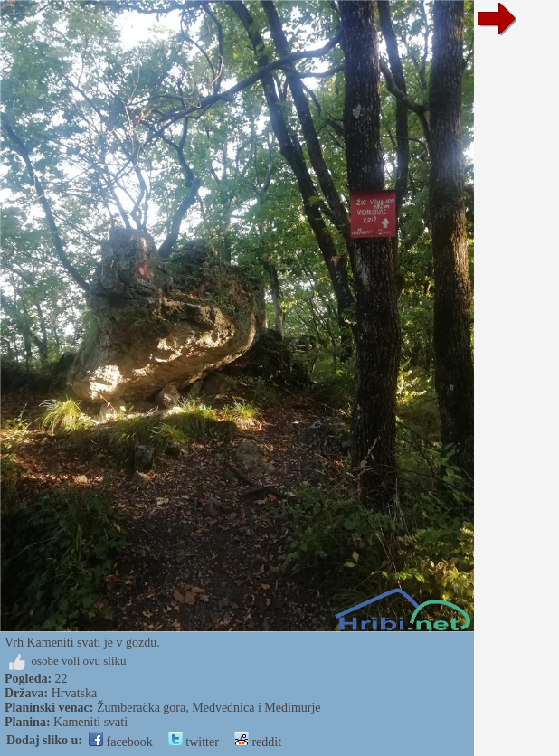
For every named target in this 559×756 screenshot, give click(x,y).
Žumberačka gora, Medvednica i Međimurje (209, 708)
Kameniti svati (90, 722)
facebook (121, 742)
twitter (194, 742)
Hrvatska (75, 693)
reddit (258, 742)
